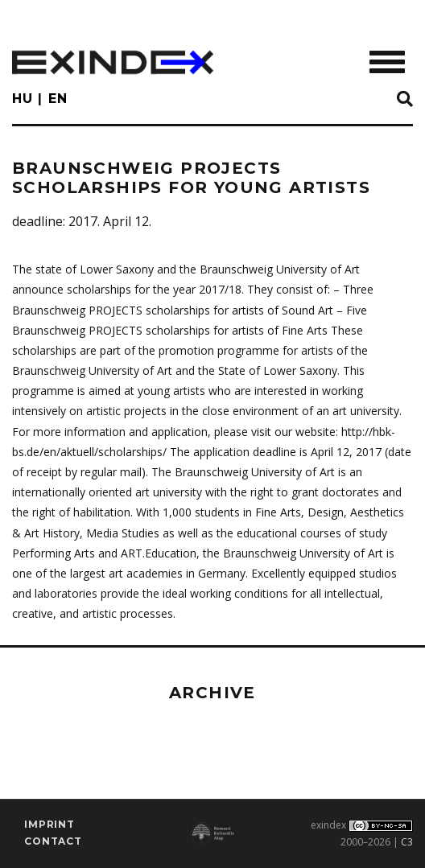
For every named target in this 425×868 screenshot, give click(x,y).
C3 (407, 842)
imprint (50, 824)
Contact (53, 841)
